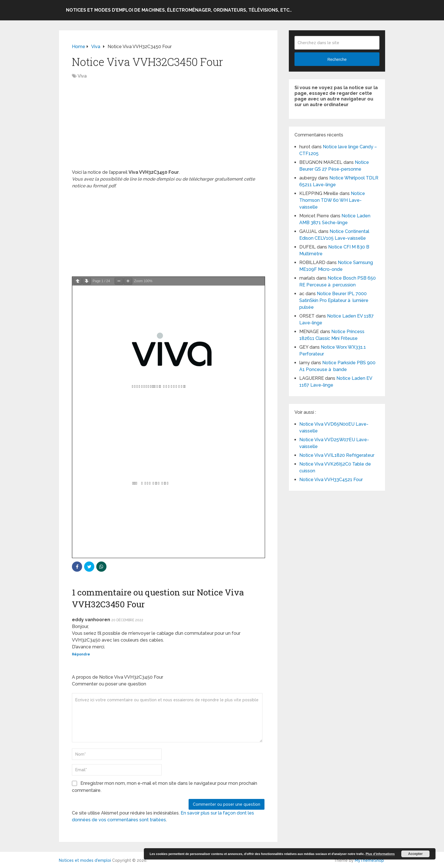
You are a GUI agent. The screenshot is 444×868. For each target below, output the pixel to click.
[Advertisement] (168, 127)
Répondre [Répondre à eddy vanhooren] (81, 654)
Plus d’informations (380, 854)
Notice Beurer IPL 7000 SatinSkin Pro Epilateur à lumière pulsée (334, 300)
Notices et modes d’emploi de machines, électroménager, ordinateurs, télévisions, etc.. (179, 10)
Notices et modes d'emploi (85, 860)
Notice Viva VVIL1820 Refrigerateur (337, 455)
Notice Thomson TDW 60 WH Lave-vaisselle (332, 200)
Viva (82, 76)
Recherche (337, 59)
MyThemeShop (369, 860)
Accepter (415, 854)
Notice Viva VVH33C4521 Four (331, 480)
